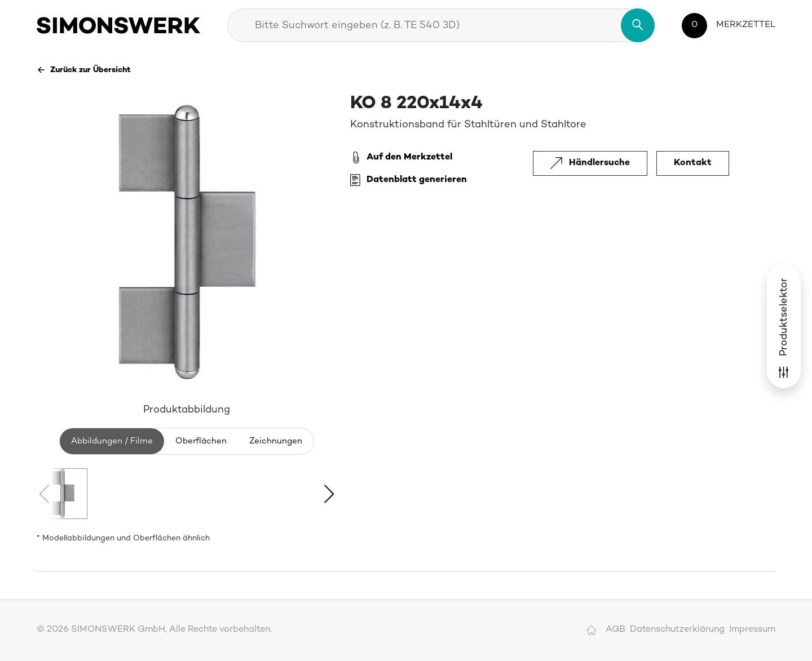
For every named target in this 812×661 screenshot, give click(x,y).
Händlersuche (590, 163)
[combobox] (441, 25)
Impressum (752, 630)
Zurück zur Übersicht (84, 70)
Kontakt (693, 163)
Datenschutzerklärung (677, 630)
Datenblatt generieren (409, 180)
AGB (615, 630)
